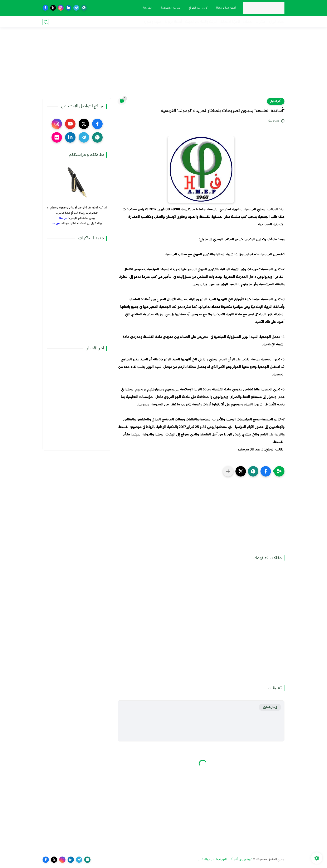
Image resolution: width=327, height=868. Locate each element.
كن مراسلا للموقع (198, 8)
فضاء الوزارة (277, 22)
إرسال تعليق (270, 707)
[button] (266, 471)
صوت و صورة (153, 22)
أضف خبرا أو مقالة (225, 8)
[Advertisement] (163, 66)
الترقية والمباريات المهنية (201, 22)
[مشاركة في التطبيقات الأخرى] (228, 471)
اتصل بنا (147, 8)
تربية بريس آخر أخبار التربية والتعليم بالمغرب (225, 860)
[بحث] (46, 22)
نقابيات (248, 22)
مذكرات (260, 22)
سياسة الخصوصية (170, 8)
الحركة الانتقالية (230, 22)
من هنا (63, 218)
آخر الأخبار (276, 101)
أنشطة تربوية (173, 22)
